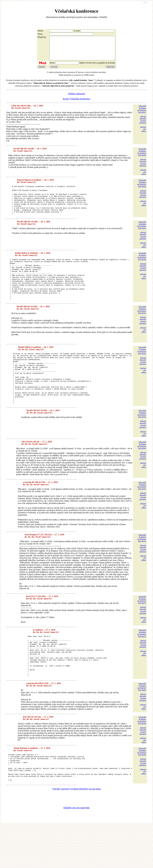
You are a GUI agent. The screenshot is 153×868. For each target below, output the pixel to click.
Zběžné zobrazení (76, 98)
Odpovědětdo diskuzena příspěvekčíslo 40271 (142, 629)
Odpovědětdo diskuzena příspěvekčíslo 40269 (142, 758)
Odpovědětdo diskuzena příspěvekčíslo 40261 (142, 236)
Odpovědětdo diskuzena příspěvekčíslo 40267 (142, 515)
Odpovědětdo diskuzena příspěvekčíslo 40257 (142, 114)
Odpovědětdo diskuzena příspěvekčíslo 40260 (142, 267)
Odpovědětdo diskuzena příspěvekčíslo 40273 (142, 662)
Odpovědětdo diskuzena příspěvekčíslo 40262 (142, 329)
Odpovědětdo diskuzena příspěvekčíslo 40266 (142, 789)
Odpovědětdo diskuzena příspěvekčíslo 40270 (142, 567)
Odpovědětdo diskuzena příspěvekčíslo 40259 (142, 188)
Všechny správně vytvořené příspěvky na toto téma (77, 832)
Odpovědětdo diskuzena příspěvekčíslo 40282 (142, 724)
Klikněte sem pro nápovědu (76, 850)
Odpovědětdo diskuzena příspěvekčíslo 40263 (142, 369)
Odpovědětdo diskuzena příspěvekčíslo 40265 (142, 474)
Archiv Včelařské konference (77, 103)
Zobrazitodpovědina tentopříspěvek (143, 124)
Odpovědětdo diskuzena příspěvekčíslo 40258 (142, 157)
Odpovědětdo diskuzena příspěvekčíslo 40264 (142, 443)
